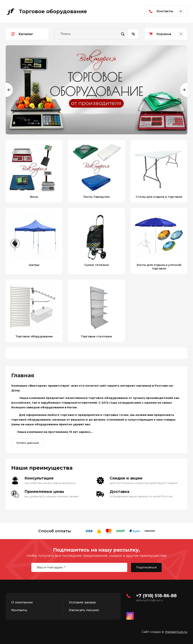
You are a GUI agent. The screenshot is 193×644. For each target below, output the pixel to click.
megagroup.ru (176, 632)
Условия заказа (82, 602)
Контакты (19, 610)
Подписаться (146, 567)
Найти (123, 34)
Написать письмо (84, 610)
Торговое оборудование (53, 11)
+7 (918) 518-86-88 (156, 596)
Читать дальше (28, 443)
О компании (22, 602)
